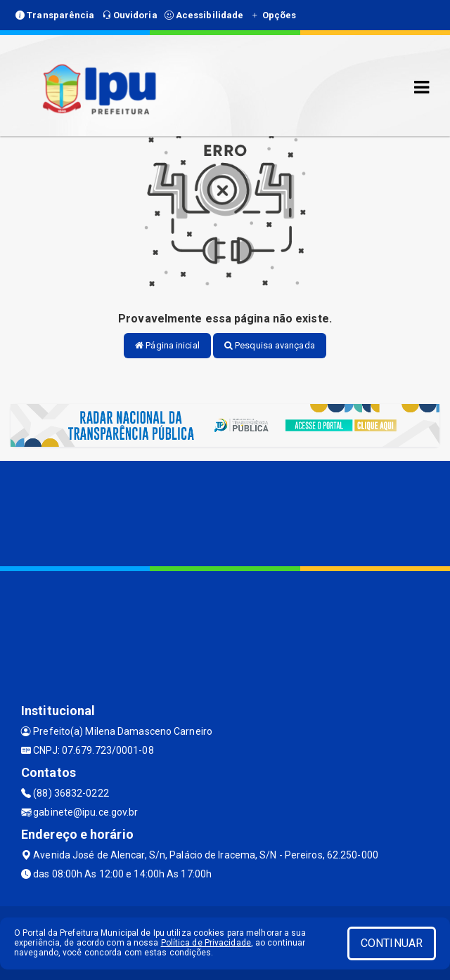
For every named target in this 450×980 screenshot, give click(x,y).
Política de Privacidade (206, 943)
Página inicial (167, 345)
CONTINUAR (392, 943)
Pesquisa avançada (270, 345)
